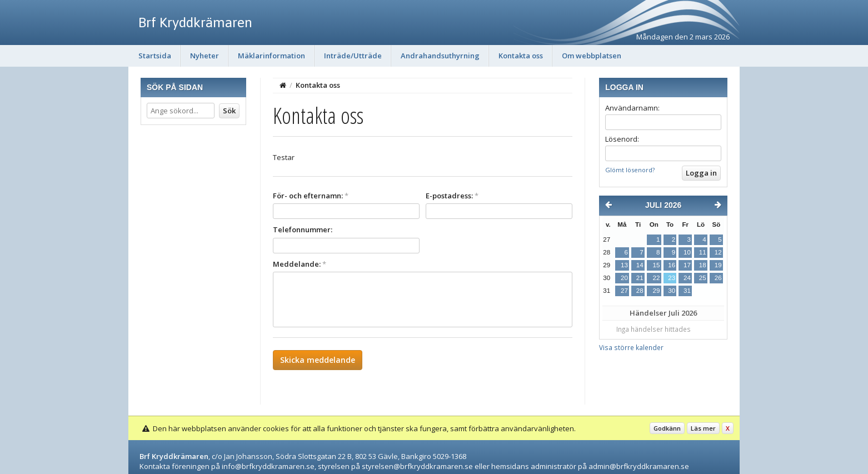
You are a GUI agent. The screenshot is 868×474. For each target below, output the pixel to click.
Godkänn (667, 428)
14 (640, 265)
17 (687, 265)
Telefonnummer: (303, 229)
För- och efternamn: (311, 196)
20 (624, 278)
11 (703, 252)
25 (703, 278)
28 (640, 291)
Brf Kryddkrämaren (195, 22)
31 (687, 291)
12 (718, 252)
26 (718, 278)
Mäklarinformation (271, 56)
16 (672, 265)
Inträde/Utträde (353, 56)
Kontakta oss (521, 56)
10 (687, 252)
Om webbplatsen (592, 56)
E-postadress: (452, 196)
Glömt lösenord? (630, 170)
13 (624, 265)
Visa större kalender (631, 347)
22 (656, 278)
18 (703, 265)
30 (672, 291)
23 (672, 278)
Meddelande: (300, 264)
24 (687, 278)
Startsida (155, 56)
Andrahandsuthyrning (440, 56)
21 (640, 278)
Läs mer (703, 428)
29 (656, 291)
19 (718, 265)
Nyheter (204, 56)
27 (624, 291)
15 (656, 265)
